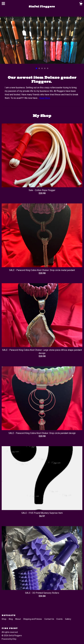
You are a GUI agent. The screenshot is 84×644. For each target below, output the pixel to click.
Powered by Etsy (9, 639)
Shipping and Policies (33, 619)
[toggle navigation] (3, 3)
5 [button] (48, 68)
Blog (11, 619)
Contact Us (49, 619)
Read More (45, 98)
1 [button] (36, 68)
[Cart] (81, 4)
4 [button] (45, 68)
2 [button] (39, 68)
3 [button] (42, 68)
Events (60, 619)
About (18, 619)
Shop (4, 619)
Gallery (68, 619)
